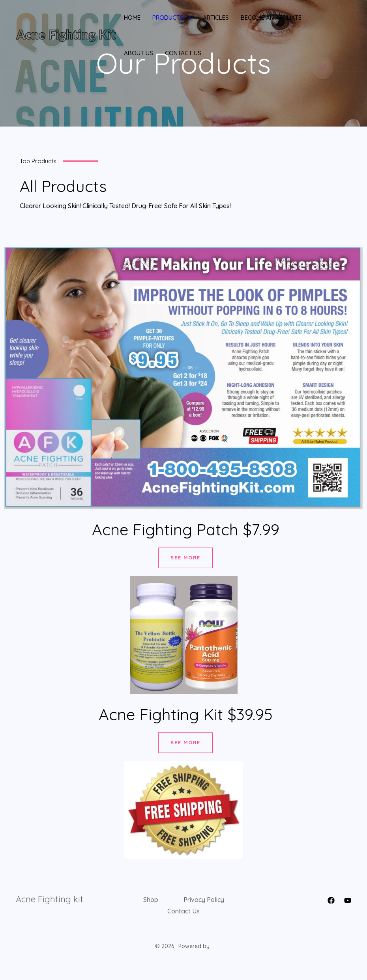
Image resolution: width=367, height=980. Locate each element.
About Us (139, 53)
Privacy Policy (204, 900)
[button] (187, 18)
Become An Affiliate (271, 18)
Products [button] (172, 18)
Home (132, 18)
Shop (151, 900)
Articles (216, 18)
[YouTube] (348, 900)
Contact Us (183, 53)
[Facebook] (331, 900)
